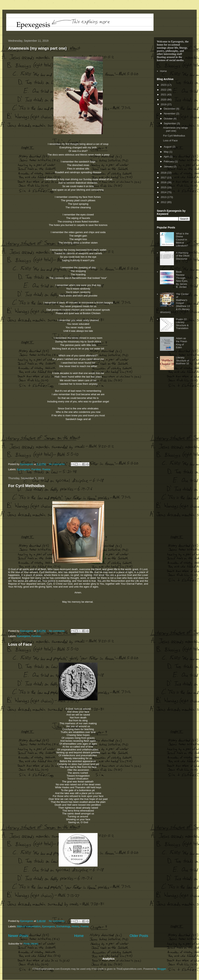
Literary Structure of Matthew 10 (182, 360)
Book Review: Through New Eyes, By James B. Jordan (182, 279)
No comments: (57, 464)
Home (79, 936)
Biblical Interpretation (29, 926)
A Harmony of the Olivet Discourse (183, 256)
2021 (164, 95)
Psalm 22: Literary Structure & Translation (182, 324)
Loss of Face (20, 644)
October (169, 119)
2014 (164, 192)
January (169, 166)
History (75, 926)
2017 (164, 178)
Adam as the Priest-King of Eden (182, 343)
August (168, 147)
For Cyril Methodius (26, 486)
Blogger (162, 969)
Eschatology (63, 926)
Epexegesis (24, 469)
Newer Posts (18, 936)
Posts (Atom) (31, 944)
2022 (164, 90)
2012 (164, 202)
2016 (164, 182)
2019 (164, 104)
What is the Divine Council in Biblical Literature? (182, 240)
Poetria (46, 469)
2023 (164, 85)
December (170, 109)
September (170, 123)
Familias (36, 469)
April (167, 157)
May (167, 152)
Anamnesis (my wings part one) (37, 48)
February (169, 161)
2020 (164, 100)
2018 (164, 173)
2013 (164, 197)
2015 (164, 187)
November (170, 114)
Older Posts (139, 936)
